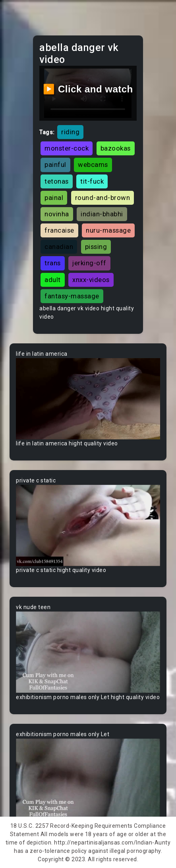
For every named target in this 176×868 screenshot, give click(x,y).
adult (53, 280)
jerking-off (89, 263)
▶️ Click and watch (88, 89)
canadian (59, 247)
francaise (59, 230)
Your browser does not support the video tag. (88, 399)
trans (53, 263)
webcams (93, 165)
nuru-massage (108, 230)
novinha (57, 214)
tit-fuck (92, 181)
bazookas (116, 148)
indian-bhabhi (102, 214)
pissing (96, 247)
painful (55, 165)
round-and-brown (103, 198)
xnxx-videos (91, 280)
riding (70, 132)
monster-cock (67, 148)
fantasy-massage (72, 296)
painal (54, 198)
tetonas (57, 181)
